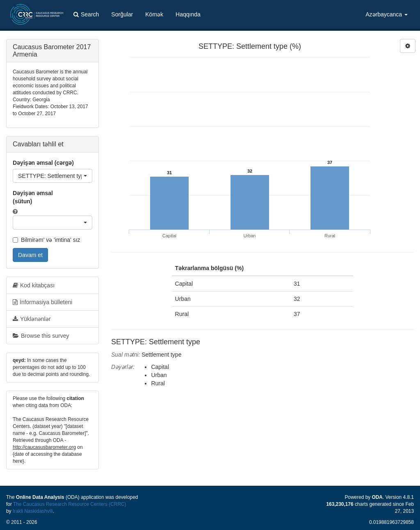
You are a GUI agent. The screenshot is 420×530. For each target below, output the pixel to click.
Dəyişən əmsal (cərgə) (43, 163)
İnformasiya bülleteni (42, 302)
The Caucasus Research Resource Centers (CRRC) (70, 504)
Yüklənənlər (32, 319)
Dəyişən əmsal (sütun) (33, 197)
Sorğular (122, 14)
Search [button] (86, 14)
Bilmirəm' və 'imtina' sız (47, 240)
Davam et (30, 255)
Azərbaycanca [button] (387, 14)
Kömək (154, 14)
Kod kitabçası (34, 285)
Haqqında (188, 14)
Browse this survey (41, 336)
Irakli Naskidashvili (33, 511)
